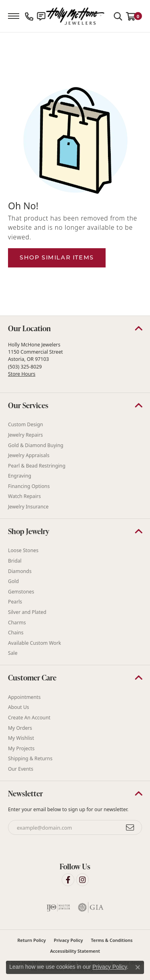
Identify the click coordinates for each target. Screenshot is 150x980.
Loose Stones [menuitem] (23, 551)
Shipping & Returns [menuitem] (30, 759)
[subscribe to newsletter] (130, 828)
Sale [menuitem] (13, 653)
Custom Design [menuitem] (26, 425)
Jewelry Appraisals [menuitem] (29, 455)
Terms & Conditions (112, 940)
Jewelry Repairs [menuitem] (25, 435)
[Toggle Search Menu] (118, 16)
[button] (75, 328)
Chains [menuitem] (16, 633)
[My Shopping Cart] (134, 16)
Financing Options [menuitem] (29, 486)
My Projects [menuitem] (21, 748)
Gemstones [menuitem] (21, 592)
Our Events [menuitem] (21, 769)
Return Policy (31, 940)
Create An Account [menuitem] (29, 718)
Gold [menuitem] (13, 581)
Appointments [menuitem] (24, 697)
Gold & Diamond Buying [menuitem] (36, 445)
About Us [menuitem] (19, 708)
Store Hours (22, 374)
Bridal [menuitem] (15, 561)
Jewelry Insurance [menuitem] (28, 507)
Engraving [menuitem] (20, 476)
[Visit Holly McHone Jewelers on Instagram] (82, 880)
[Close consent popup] (138, 967)
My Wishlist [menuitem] (21, 738)
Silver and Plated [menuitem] (27, 612)
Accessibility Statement (75, 951)
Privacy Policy (68, 940)
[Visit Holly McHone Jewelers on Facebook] (68, 880)
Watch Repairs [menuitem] (24, 497)
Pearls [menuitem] (15, 602)
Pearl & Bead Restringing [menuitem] (37, 466)
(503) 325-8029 (25, 367)
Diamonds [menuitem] (20, 571)
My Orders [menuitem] (20, 728)
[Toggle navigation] (14, 16)
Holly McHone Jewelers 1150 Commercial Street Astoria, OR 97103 (35, 359)
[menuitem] (58, 907)
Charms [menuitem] (17, 623)
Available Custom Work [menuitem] (35, 643)
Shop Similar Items (57, 257)
